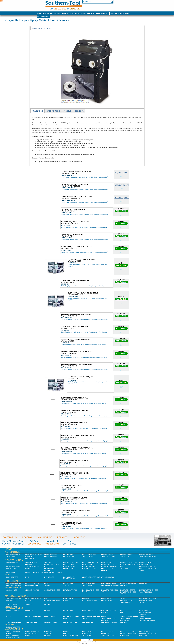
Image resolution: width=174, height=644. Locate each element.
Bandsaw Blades (13, 627)
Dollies (85, 598)
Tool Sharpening (109, 636)
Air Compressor (13, 554)
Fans (27, 577)
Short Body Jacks (109, 556)
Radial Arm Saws (13, 638)
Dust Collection (32, 584)
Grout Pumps (145, 565)
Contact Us (10, 537)
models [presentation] (68, 111)
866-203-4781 (60, 9)
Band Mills (125, 636)
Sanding (29, 636)
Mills (8, 617)
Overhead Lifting (90, 600)
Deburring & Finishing (92, 611)
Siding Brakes (69, 569)
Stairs (66, 586)
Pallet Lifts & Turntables (126, 601)
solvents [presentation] (79, 111)
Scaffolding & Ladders (50, 570)
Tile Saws (124, 569)
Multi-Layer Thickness (149, 590)
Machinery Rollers (148, 598)
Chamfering (68, 611)
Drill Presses (126, 611)
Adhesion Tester (32, 590)
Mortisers (87, 634)
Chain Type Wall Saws (91, 563)
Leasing (27, 537)
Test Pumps (87, 586)
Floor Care (68, 584)
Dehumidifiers (12, 577)
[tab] (42, 28)
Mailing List (45, 537)
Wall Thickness (146, 592)
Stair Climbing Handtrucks (12, 605)
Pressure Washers (147, 567)
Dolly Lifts (106, 598)
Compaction (106, 563)
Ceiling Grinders (70, 563)
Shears (85, 619)
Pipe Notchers (50, 617)
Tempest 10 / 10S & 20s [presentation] (42, 28)
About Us (80, 537)
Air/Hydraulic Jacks (34, 554)
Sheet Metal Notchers (125, 619)
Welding (124, 586)
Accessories (12, 590)
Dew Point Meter (70, 590)
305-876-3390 (52, 544)
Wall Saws (11, 573)
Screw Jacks (88, 556)
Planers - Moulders (148, 634)
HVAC (69, 14)
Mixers (123, 567)
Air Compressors (14, 563)
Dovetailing (87, 632)
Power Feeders (13, 636)
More (66, 600)
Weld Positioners (71, 623)
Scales (47, 586)
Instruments (87, 14)
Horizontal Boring (14, 567)
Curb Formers (69, 565)
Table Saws (87, 636)
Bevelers (29, 611)
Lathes (123, 613)
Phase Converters (33, 617)
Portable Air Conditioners (69, 578)
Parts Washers (51, 556)
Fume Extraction (109, 584)
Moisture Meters (128, 590)
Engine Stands (126, 554)
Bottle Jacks (69, 554)
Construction (60, 14)
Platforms (144, 584)
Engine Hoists (107, 554)
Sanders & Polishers (129, 617)
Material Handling (101, 14)
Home (40, 14)
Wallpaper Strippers (110, 586)
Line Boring (144, 636)
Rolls (104, 617)
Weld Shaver (88, 623)
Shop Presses (145, 619)
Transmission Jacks (148, 556)
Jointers (48, 634)
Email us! (75, 9)
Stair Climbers (108, 577)
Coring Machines (51, 565)
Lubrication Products (30, 557)
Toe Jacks (124, 556)
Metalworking (116, 14)
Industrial (76, 14)
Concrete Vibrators (53, 573)
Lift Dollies (49, 577)
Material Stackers (52, 600)
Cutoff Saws (88, 565)
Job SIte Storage (32, 567)
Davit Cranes (69, 598)
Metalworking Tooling (145, 614)
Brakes (47, 611)
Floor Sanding (31, 634)
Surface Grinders (147, 621)
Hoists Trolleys (146, 554)
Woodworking (44, 17)
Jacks (123, 598)
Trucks (28, 604)
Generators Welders (129, 565)
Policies (62, 537)
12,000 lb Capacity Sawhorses (14, 599)
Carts (47, 598)
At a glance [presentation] (37, 111)
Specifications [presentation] (53, 111)
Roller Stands (146, 600)
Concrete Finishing (129, 563)
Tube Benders (31, 623)
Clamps (66, 632)
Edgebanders (145, 632)
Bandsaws (49, 632)
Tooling (127, 14)
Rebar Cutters (13, 569)
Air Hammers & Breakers (31, 564)
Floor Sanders (108, 565)
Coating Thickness (52, 590)
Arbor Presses (51, 554)
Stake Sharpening (71, 636)
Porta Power (69, 556)
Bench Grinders (13, 611)
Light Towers (69, 567)
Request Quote (122, 173)
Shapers (48, 636)
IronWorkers (145, 611)
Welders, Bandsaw (109, 623)
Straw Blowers (89, 569)
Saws (27, 569)
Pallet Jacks (107, 600)
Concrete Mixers (147, 563)
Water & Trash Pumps (34, 573)
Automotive (48, 14)
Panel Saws (106, 634)
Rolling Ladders (32, 586)
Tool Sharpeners (14, 623)
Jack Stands (11, 556)
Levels (47, 567)
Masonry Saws (88, 567)
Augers (47, 563)
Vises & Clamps (50, 623)
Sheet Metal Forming (91, 577)
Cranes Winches (89, 554)
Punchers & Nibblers (91, 617)
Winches (48, 604)
